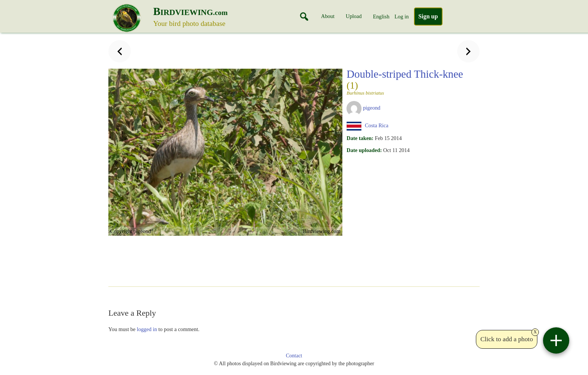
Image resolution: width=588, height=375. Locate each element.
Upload (354, 16)
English (381, 17)
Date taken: (360, 138)
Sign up (428, 16)
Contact (294, 356)
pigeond (372, 108)
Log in (402, 17)
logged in (147, 329)
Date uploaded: (364, 150)
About (328, 16)
